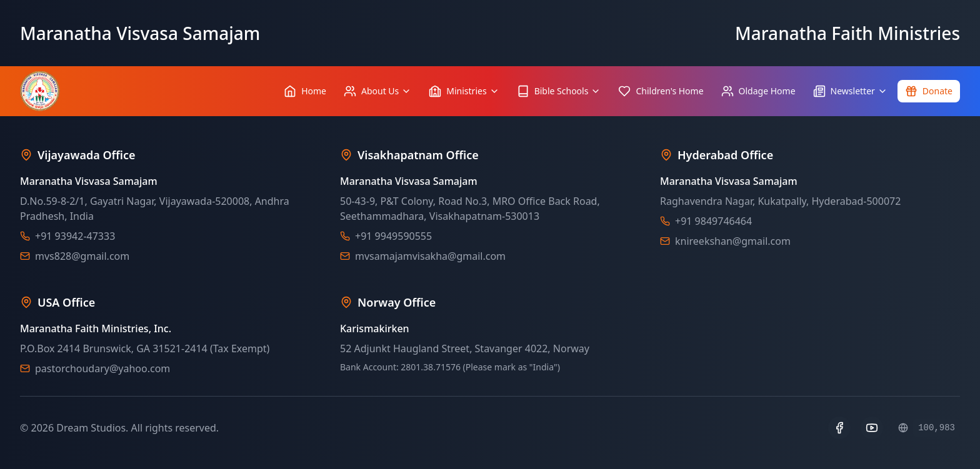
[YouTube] (872, 428)
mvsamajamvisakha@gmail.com (430, 256)
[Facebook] (839, 428)
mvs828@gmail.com (82, 256)
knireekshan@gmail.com (733, 241)
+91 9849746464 (713, 221)
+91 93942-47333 (75, 236)
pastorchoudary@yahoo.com (102, 368)
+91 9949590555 (393, 236)
